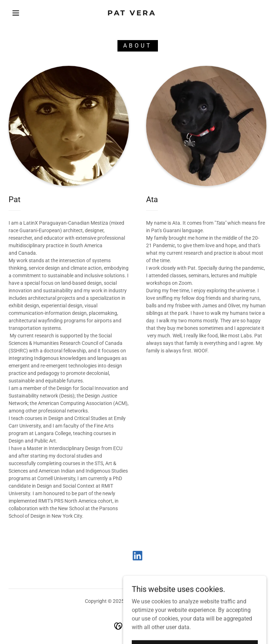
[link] (132, 13)
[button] (16, 13)
